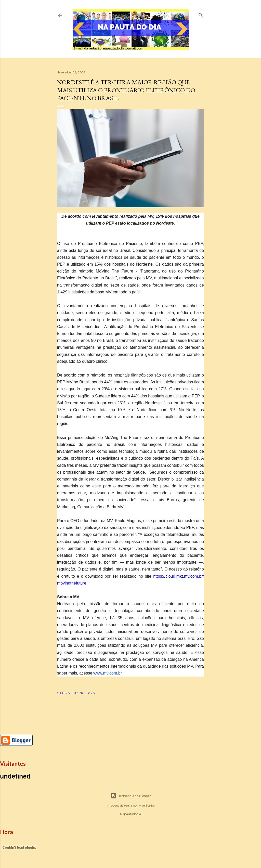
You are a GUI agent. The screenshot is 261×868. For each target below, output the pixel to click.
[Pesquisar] (201, 14)
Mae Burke (147, 805)
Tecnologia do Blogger (131, 796)
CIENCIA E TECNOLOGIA (76, 693)
